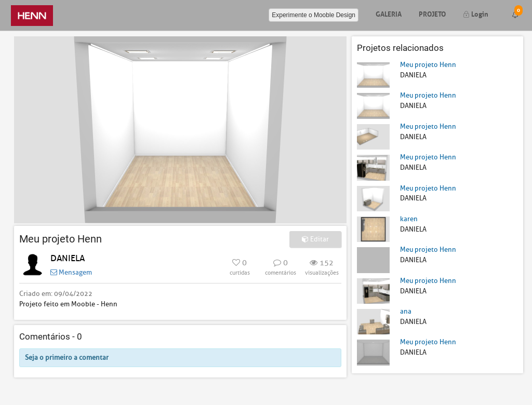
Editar (315, 239)
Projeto (432, 13)
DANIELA (68, 258)
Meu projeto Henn (428, 65)
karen (409, 219)
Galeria (389, 13)
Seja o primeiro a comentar (67, 357)
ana (406, 311)
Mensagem (71, 272)
